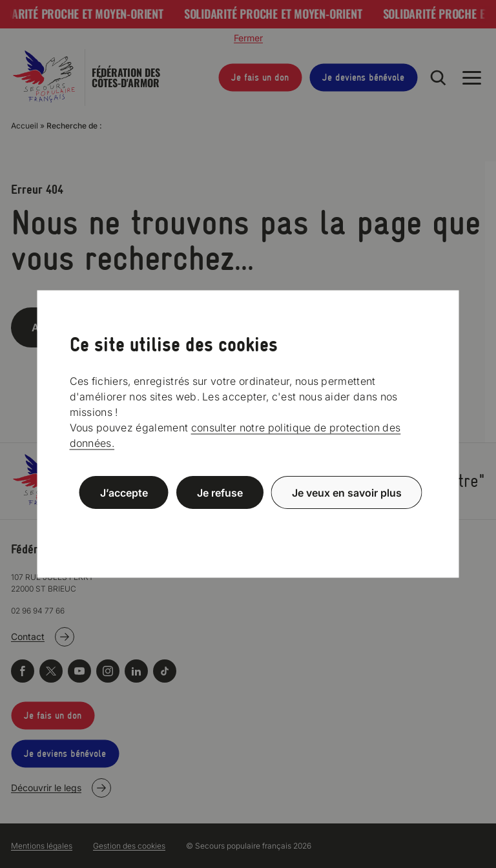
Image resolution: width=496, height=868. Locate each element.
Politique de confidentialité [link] (248, 523)
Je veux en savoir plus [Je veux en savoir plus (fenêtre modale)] (347, 493)
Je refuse (220, 493)
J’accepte (124, 493)
